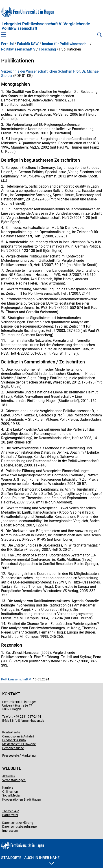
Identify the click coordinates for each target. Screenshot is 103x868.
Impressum (10, 831)
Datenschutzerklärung (18, 823)
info (15, 721)
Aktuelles (9, 776)
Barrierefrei (10, 815)
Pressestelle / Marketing (19, 755)
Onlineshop (10, 792)
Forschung (47, 49)
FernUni (7, 44)
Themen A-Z (11, 811)
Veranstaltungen (14, 780)
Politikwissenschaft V (18, 49)
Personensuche (13, 748)
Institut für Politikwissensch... (66, 44)
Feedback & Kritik (14, 740)
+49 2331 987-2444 (27, 716)
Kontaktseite (11, 732)
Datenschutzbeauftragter (20, 827)
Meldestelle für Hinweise (19, 744)
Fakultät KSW (28, 44)
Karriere (8, 788)
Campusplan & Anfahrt (18, 736)
